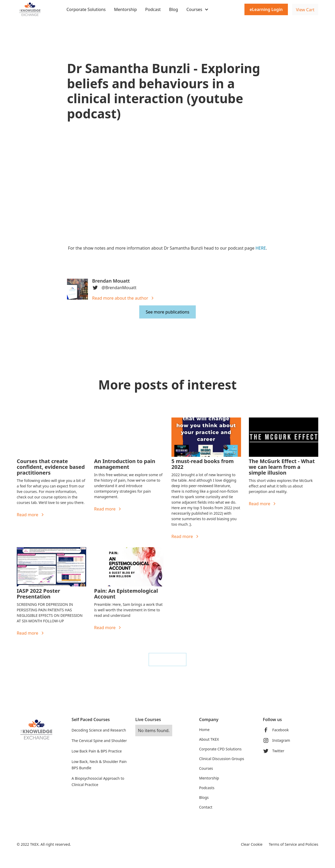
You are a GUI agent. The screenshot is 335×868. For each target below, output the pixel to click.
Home (204, 730)
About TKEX (209, 739)
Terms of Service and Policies (294, 844)
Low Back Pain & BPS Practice (97, 751)
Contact (206, 807)
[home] (36, 9)
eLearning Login (266, 9)
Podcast (153, 9)
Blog (174, 9)
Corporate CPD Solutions (220, 749)
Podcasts (207, 788)
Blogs (204, 797)
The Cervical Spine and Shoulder (99, 741)
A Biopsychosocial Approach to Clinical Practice (98, 781)
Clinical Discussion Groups (222, 759)
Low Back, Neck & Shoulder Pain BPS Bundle (99, 765)
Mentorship (125, 9)
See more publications (168, 312)
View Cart (305, 10)
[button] (197, 9)
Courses (206, 768)
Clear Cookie (252, 844)
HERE (261, 248)
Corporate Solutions (86, 9)
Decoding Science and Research (99, 730)
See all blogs (167, 660)
